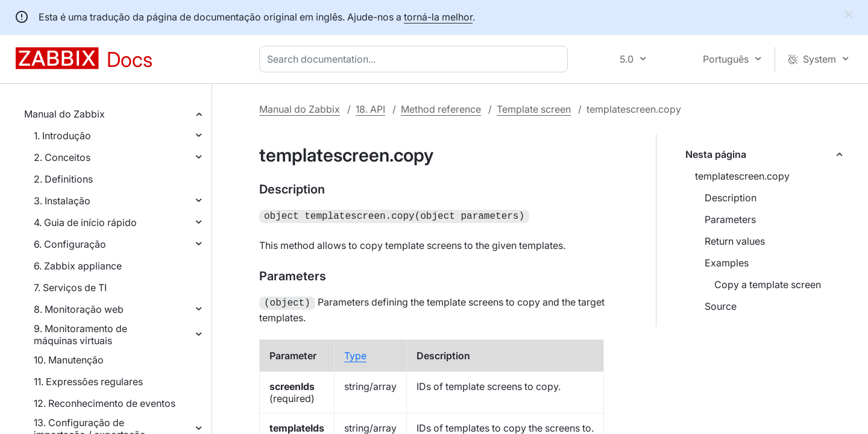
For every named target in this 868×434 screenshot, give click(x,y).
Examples (727, 263)
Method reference (441, 109)
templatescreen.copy (742, 176)
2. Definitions (63, 179)
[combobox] (416, 59)
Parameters (730, 219)
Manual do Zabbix (64, 114)
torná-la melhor (438, 17)
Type (355, 353)
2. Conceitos (62, 157)
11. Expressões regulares (88, 382)
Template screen (534, 109)
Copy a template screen (768, 285)
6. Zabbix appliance (78, 266)
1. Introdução (62, 136)
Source (721, 306)
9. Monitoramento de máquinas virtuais (80, 335)
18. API (370, 109)
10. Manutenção (69, 360)
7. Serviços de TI (70, 288)
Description (731, 198)
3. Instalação (62, 201)
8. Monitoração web (79, 309)
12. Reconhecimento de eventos (105, 403)
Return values (735, 241)
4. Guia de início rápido (85, 222)
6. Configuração (70, 244)
